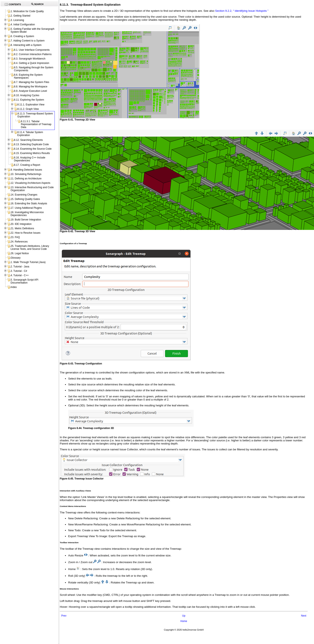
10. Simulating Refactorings (26, 174)
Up (184, 616)
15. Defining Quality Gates (25, 199)
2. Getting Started (20, 16)
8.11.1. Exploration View (31, 105)
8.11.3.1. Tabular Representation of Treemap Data (36, 124)
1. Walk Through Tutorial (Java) (28, 262)
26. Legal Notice (20, 253)
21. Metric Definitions (22, 228)
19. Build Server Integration (26, 220)
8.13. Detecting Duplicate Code (31, 144)
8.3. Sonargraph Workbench (30, 59)
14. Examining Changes (24, 195)
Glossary (15, 258)
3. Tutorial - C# (19, 271)
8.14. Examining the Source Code (33, 149)
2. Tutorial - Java (20, 267)
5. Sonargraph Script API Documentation (24, 281)
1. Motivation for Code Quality (27, 11)
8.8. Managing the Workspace (31, 87)
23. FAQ (15, 237)
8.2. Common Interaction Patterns (33, 54)
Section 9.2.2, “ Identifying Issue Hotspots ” (242, 11)
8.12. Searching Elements (28, 140)
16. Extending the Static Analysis (29, 203)
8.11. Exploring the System (29, 100)
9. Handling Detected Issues (26, 170)
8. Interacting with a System (26, 45)
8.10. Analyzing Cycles (27, 95)
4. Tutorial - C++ (20, 275)
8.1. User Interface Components (32, 50)
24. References (19, 242)
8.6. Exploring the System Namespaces (28, 76)
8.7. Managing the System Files (31, 82)
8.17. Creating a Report (27, 165)
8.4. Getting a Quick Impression (31, 63)
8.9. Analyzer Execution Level (30, 91)
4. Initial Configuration (23, 25)
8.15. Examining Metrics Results (32, 153)
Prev (64, 616)
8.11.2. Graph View (28, 109)
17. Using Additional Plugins (26, 208)
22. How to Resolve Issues (25, 233)
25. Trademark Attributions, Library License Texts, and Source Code (30, 247)
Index (14, 287)
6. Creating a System (22, 36)
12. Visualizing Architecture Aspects (30, 183)
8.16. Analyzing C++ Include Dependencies (29, 159)
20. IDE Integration (21, 224)
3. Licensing (17, 20)
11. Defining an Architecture (26, 179)
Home (184, 621)
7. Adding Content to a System (27, 41)
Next (304, 616)
